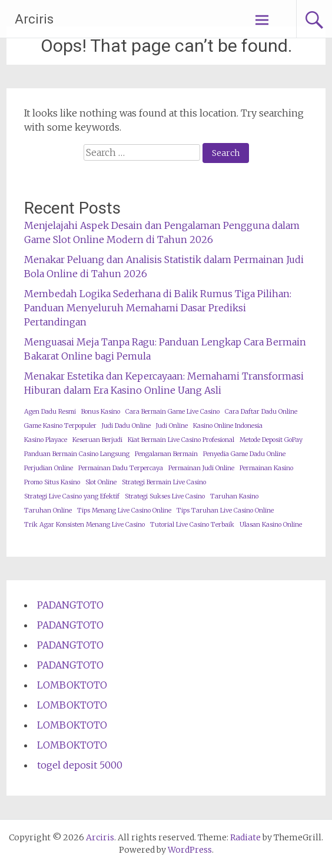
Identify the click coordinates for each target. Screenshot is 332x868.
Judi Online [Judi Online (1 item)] (172, 426)
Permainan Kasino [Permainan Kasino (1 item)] (266, 468)
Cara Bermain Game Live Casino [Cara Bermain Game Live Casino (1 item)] (172, 412)
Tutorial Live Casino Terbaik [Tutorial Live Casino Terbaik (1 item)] (192, 525)
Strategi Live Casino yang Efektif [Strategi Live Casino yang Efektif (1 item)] (72, 496)
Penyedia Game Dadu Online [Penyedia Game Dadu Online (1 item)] (244, 454)
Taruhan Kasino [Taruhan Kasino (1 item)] (234, 496)
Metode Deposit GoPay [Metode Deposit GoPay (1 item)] (271, 440)
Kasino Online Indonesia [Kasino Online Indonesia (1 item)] (228, 426)
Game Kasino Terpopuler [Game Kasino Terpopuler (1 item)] (60, 426)
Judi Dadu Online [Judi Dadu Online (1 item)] (126, 426)
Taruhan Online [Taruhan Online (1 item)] (48, 511)
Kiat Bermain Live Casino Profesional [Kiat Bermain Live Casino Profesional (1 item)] (181, 440)
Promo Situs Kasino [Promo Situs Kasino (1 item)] (52, 482)
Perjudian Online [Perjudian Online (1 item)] (49, 468)
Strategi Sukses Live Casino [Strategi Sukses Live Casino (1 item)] (165, 496)
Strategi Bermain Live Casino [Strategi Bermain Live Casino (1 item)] (164, 482)
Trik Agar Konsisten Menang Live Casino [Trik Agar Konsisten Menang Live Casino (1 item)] (84, 525)
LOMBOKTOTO (72, 685)
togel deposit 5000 (80, 765)
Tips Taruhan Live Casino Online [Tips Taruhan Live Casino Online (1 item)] (225, 511)
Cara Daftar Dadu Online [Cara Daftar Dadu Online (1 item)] (261, 412)
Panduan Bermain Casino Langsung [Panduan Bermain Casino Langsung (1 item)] (77, 454)
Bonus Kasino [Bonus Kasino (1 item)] (101, 412)
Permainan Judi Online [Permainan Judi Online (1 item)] (201, 468)
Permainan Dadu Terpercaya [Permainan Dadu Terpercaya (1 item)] (121, 468)
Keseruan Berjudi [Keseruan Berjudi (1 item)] (97, 440)
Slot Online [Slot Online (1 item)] (101, 482)
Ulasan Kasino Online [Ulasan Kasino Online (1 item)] (271, 525)
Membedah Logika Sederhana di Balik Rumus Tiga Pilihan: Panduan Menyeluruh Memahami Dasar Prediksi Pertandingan (158, 308)
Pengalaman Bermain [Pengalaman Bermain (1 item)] (166, 454)
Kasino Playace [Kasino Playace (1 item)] (46, 440)
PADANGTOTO (70, 605)
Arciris (34, 19)
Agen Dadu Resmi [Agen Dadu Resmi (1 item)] (50, 412)
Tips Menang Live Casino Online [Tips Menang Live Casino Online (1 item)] (124, 511)
